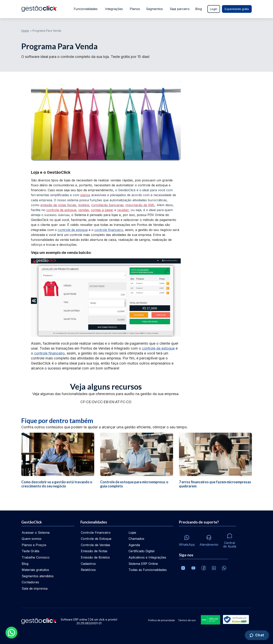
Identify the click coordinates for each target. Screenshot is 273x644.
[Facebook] (204, 568)
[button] (11, 633)
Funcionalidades (85, 9)
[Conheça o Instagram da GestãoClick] (183, 568)
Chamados (136, 539)
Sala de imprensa (35, 588)
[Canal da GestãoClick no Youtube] (193, 568)
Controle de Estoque (96, 539)
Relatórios (88, 570)
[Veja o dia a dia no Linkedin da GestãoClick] (214, 568)
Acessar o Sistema (36, 533)
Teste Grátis (31, 551)
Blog (198, 9)
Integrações (114, 9)
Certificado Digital (141, 551)
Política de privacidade (162, 620)
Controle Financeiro (96, 533)
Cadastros (88, 564)
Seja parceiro (180, 9)
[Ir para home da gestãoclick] (39, 9)
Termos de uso (187, 620)
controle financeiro (109, 230)
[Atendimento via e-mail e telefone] (209, 539)
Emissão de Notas (94, 551)
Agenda (134, 545)
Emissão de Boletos (95, 557)
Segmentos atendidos (38, 576)
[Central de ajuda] (230, 540)
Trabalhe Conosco (36, 557)
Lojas (132, 533)
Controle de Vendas (96, 545)
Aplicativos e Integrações (147, 557)
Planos (134, 9)
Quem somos (32, 539)
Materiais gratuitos (35, 570)
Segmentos (154, 9)
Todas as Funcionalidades (148, 570)
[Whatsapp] (187, 540)
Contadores (30, 582)
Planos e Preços (34, 545)
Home (25, 31)
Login (214, 9)
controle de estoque (73, 230)
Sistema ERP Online (143, 564)
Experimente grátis (237, 9)
